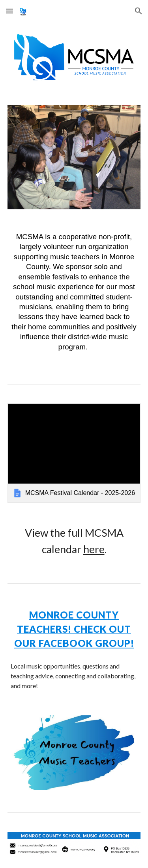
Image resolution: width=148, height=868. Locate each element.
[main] (74, 295)
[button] (9, 11)
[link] (74, 453)
